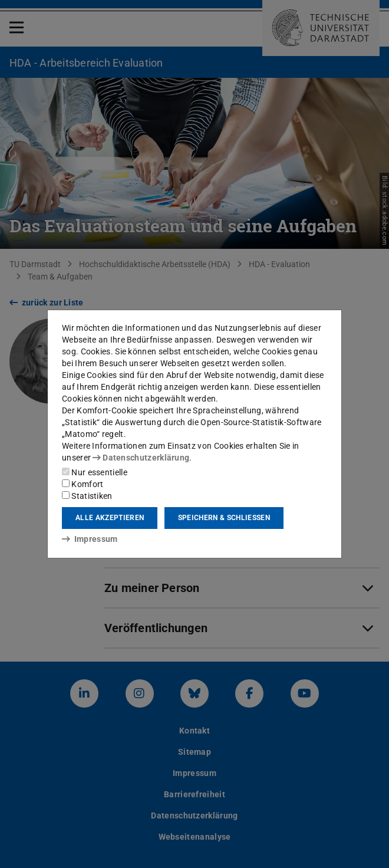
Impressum (90, 539)
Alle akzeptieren (110, 518)
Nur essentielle (95, 472)
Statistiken (87, 496)
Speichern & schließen (224, 518)
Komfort (83, 484)
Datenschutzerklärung (141, 458)
